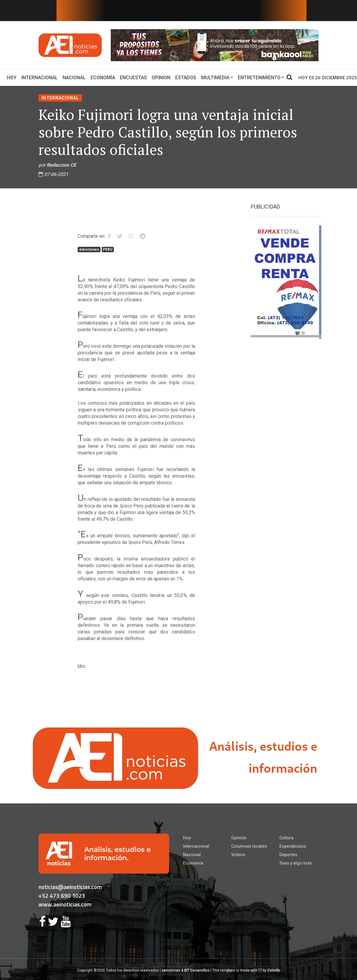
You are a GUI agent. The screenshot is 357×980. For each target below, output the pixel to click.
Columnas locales (249, 846)
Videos (238, 855)
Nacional (74, 78)
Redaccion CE (61, 165)
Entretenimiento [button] (259, 78)
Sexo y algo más (296, 863)
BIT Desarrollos (197, 970)
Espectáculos (293, 846)
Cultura (286, 838)
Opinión (239, 838)
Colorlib (274, 970)
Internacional (40, 78)
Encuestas (133, 78)
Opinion (161, 78)
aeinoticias (171, 970)
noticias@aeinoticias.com (70, 887)
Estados (186, 78)
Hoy (13, 77)
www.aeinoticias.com (65, 904)
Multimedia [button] (215, 78)
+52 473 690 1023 (62, 895)
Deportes (288, 855)
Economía (103, 78)
